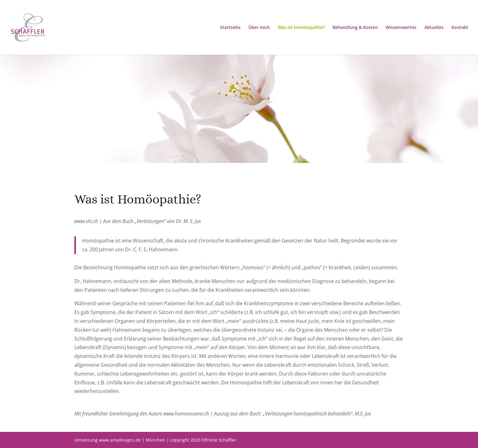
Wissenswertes (401, 28)
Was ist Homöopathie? (301, 28)
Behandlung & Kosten (355, 28)
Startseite (230, 28)
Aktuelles (434, 28)
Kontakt (460, 28)
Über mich (259, 28)
